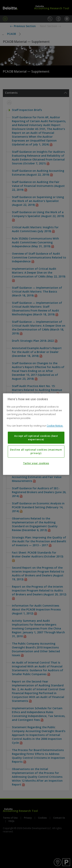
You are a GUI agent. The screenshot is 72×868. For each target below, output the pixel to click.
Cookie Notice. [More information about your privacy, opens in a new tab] (55, 426)
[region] (36, 434)
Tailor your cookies (36, 463)
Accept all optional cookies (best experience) (36, 438)
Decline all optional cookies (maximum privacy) (36, 451)
